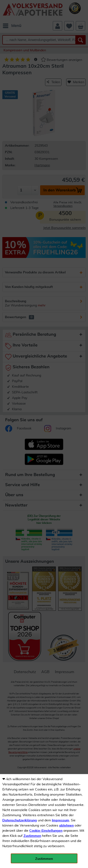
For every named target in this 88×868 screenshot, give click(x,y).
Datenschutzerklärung (20, 820)
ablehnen (66, 826)
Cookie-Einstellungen (46, 831)
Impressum (61, 820)
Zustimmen (32, 836)
